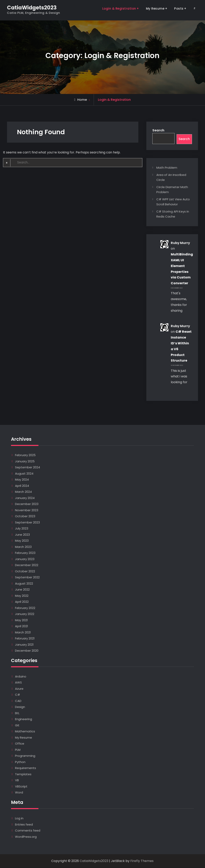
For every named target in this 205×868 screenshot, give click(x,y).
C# (18, 695)
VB (17, 781)
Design (20, 707)
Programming (25, 756)
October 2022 (25, 571)
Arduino (21, 677)
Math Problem (167, 168)
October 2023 (25, 517)
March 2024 (23, 492)
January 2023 (25, 559)
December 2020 (27, 651)
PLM (18, 750)
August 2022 (24, 584)
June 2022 (22, 590)
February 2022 (25, 608)
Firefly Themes (142, 861)
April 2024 (22, 486)
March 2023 (23, 547)
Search (158, 130)
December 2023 (27, 504)
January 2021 (24, 645)
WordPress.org (26, 837)
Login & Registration (119, 9)
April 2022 (22, 602)
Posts (179, 9)
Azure (19, 689)
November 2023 (27, 510)
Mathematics (25, 732)
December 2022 (27, 565)
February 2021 (25, 639)
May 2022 (22, 596)
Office (20, 744)
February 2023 (25, 553)
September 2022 (27, 578)
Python (20, 762)
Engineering (24, 719)
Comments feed (28, 831)
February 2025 (25, 455)
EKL (17, 713)
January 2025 (25, 461)
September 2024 (28, 468)
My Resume (155, 9)
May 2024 (22, 480)
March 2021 (23, 633)
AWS (18, 683)
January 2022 (25, 614)
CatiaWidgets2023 (32, 8)
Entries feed (24, 825)
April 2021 (22, 627)
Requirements (26, 768)
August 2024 (24, 474)
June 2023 (22, 535)
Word (19, 793)
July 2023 (22, 529)
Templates (23, 774)
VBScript (21, 787)
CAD (18, 701)
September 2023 (27, 523)
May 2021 (21, 620)
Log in (19, 818)
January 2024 (25, 498)
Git (17, 725)
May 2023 (22, 541)
